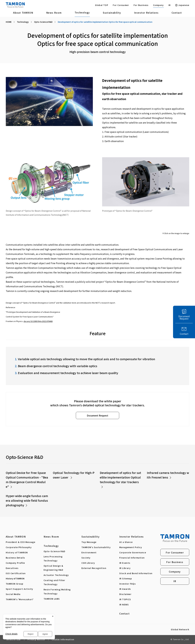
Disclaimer (125, 594)
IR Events (125, 563)
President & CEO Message (21, 542)
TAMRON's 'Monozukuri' (20, 599)
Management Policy (131, 547)
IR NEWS (124, 605)
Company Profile (15, 563)
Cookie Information (63, 639)
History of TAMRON (17, 552)
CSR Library (88, 563)
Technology (82, 12)
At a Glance (126, 542)
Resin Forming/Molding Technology (57, 591)
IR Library (125, 568)
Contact (177, 13)
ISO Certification (16, 573)
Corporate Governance (133, 552)
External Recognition (94, 568)
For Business (141, 5)
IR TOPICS (125, 599)
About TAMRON (23, 13)
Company (158, 5)
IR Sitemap (126, 578)
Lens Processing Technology (53, 559)
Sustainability (112, 13)
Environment (89, 552)
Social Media (13, 594)
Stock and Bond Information (136, 573)
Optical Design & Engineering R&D (53, 568)
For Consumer (121, 5)
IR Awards (125, 589)
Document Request (97, 415)
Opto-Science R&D (54, 551)
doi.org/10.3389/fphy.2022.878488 (38, 321)
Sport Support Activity (19, 589)
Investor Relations (146, 13)
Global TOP (102, 5)
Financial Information (132, 558)
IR (170, 5)
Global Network (180, 630)
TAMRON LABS (52, 599)
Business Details (15, 558)
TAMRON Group (15, 584)
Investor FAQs (127, 584)
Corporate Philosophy (19, 547)
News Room (54, 13)
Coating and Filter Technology (54, 582)
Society (86, 558)
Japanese (182, 5)
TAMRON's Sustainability (96, 547)
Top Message (89, 542)
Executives (12, 568)
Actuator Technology (56, 575)
